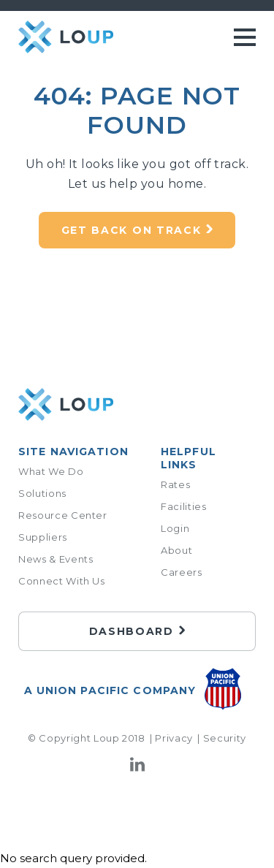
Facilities (184, 506)
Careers (182, 572)
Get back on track (132, 230)
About (176, 550)
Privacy (174, 738)
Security (225, 738)
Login (175, 528)
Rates (175, 484)
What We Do (51, 471)
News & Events (56, 559)
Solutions (42, 493)
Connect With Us (62, 581)
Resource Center (63, 515)
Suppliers (43, 537)
